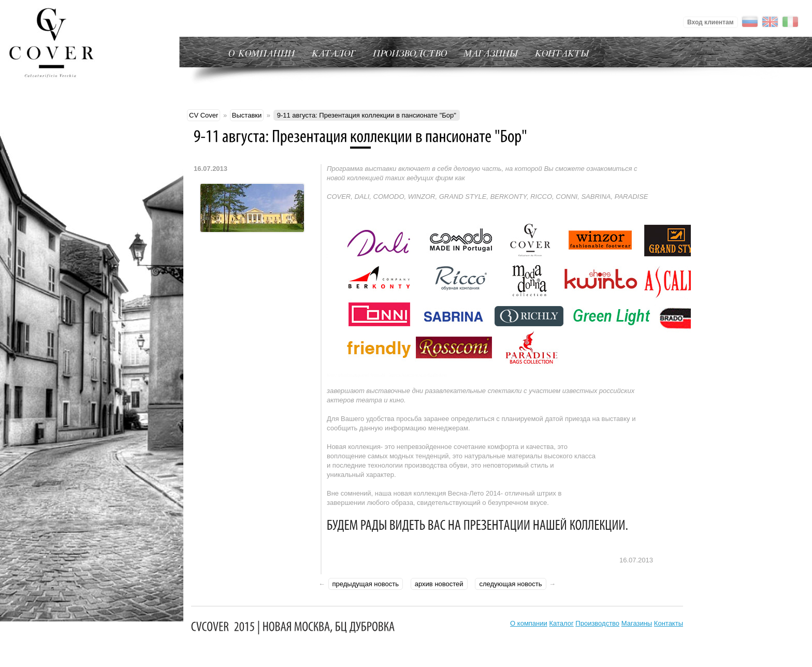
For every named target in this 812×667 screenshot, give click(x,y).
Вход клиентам (711, 22)
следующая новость (510, 584)
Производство (597, 623)
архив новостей (439, 584)
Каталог (561, 623)
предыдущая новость (366, 584)
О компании (529, 623)
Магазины (637, 623)
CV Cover (204, 115)
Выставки (247, 115)
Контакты (669, 623)
